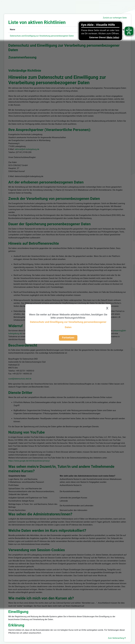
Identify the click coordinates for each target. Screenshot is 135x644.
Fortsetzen (68, 338)
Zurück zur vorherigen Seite (115, 18)
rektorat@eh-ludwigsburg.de (27, 149)
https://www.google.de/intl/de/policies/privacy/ (29, 461)
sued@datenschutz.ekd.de (20, 379)
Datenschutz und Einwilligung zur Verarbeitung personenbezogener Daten (42, 36)
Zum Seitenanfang (117, 638)
